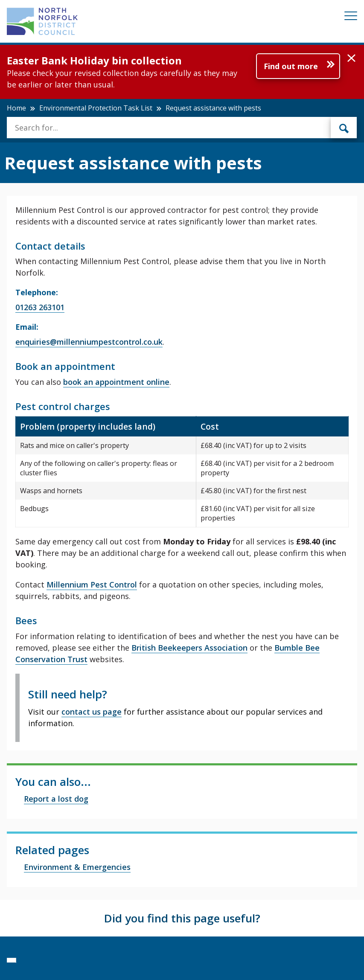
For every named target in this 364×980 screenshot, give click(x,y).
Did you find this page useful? (182, 918)
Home (16, 108)
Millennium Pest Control (92, 585)
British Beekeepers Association (189, 648)
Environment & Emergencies (77, 867)
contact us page (92, 712)
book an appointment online (116, 382)
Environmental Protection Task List (96, 108)
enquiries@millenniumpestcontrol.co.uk (89, 342)
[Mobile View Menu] (351, 17)
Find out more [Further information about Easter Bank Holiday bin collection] (291, 66)
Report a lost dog (56, 799)
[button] (351, 58)
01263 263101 (40, 307)
